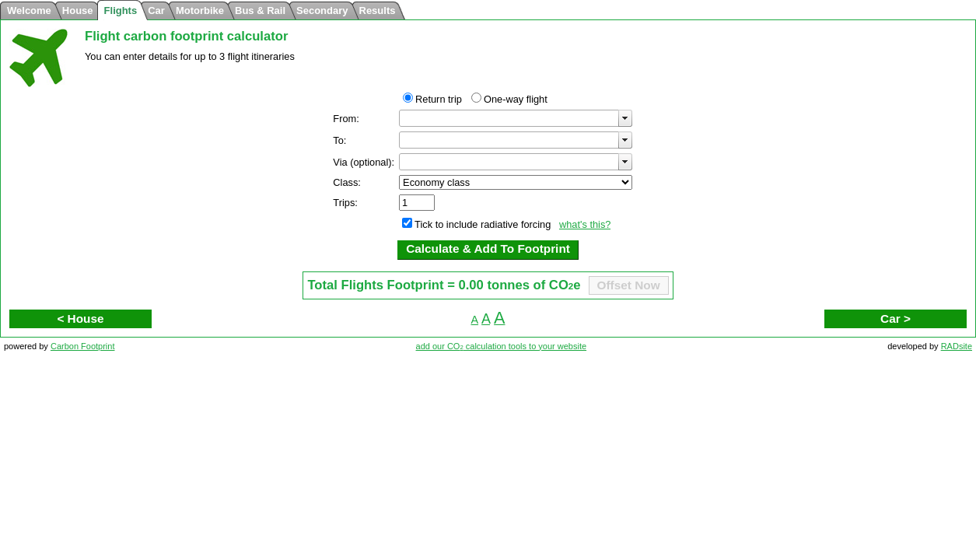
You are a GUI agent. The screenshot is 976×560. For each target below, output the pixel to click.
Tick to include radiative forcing (483, 224)
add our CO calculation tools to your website (502, 346)
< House (80, 318)
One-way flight (516, 99)
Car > (896, 318)
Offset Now (629, 285)
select (625, 118)
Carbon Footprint (83, 346)
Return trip (439, 99)
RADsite (957, 346)
